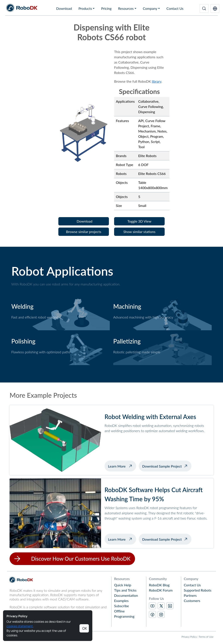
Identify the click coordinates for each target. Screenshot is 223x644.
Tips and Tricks (125, 590)
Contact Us (175, 8)
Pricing (106, 8)
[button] (215, 8)
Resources (126, 8)
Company (150, 8)
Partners (190, 595)
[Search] (204, 8)
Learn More (122, 466)
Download (64, 8)
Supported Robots (198, 590)
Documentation (126, 595)
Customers (192, 601)
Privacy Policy (189, 637)
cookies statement (20, 626)
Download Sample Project (162, 466)
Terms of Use (206, 637)
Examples (121, 601)
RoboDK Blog (159, 585)
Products (85, 8)
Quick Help (123, 585)
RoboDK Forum (161, 590)
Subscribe (122, 606)
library (157, 81)
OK (85, 628)
